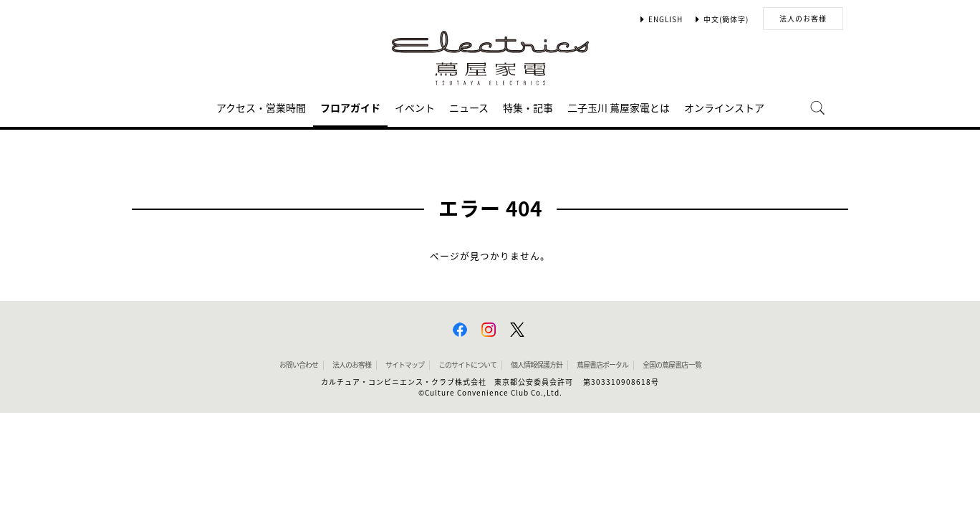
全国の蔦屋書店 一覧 (672, 365)
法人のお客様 (803, 19)
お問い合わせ (299, 365)
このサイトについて (467, 365)
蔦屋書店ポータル (602, 365)
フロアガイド (350, 108)
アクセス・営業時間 (261, 108)
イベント (415, 108)
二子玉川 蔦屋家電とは (619, 108)
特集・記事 (528, 108)
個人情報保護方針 (537, 365)
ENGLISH (666, 19)
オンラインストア (724, 108)
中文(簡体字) (726, 19)
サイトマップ (405, 365)
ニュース (469, 108)
